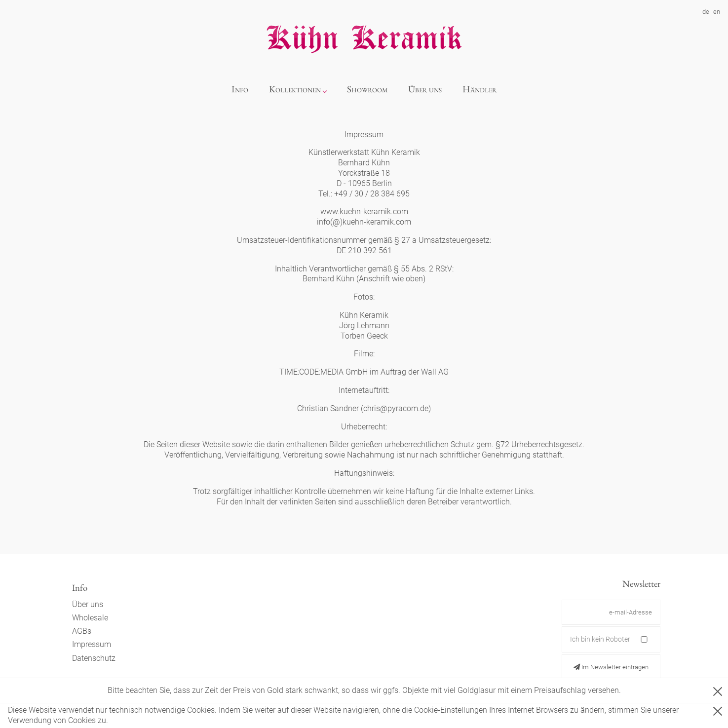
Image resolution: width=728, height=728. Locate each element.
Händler (479, 89)
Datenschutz (94, 658)
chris (372, 408)
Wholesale (90, 618)
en (717, 12)
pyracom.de (408, 408)
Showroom (367, 89)
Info (240, 89)
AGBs (82, 631)
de (706, 12)
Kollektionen (295, 89)
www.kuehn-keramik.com (364, 211)
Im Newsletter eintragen (611, 667)
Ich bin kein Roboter (600, 639)
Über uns (425, 89)
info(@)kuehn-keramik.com (364, 222)
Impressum (92, 644)
